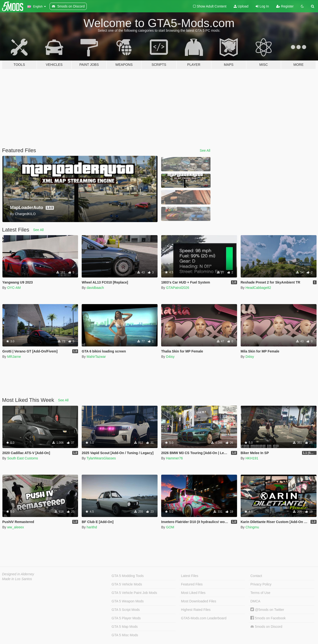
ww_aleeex (16, 527)
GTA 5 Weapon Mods (128, 601)
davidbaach (95, 288)
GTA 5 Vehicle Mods (127, 584)
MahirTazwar (96, 357)
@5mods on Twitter (267, 610)
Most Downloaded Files (199, 601)
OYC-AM (14, 288)
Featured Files (192, 584)
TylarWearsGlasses (101, 458)
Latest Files (190, 576)
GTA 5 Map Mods (125, 627)
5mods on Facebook (268, 618)
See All (205, 150)
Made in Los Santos (17, 579)
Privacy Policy (261, 584)
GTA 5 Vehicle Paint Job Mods (134, 593)
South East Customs (23, 458)
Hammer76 (174, 458)
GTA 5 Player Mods (126, 618)
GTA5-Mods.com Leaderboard (204, 618)
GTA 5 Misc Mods (125, 635)
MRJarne (14, 357)
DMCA (255, 601)
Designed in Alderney (18, 574)
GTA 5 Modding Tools (128, 576)
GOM (170, 527)
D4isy (170, 357)
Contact (256, 576)
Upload (241, 6)
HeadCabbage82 (258, 288)
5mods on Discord (266, 627)
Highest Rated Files (196, 610)
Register (285, 6)
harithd (92, 527)
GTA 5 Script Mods (126, 610)
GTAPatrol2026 (177, 288)
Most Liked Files (193, 593)
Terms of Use (260, 593)
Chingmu (252, 527)
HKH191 (252, 458)
